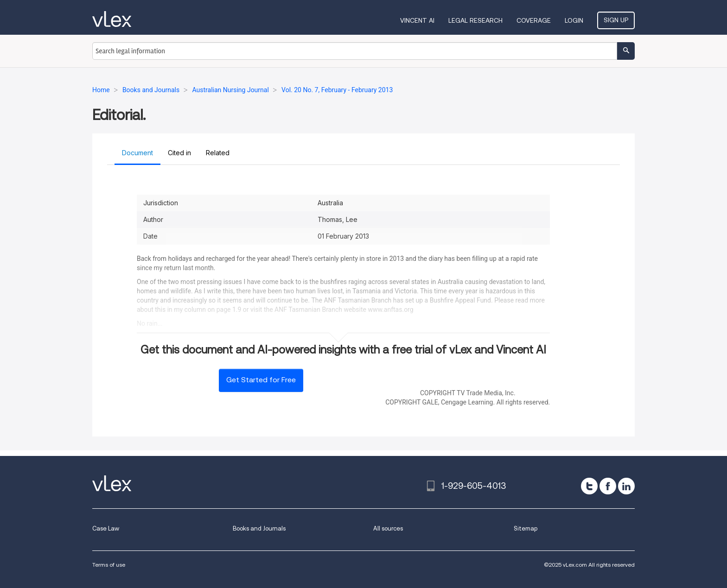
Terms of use (109, 565)
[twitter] (589, 486)
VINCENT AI (417, 20)
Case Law (106, 528)
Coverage (534, 20)
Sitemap (526, 528)
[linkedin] (626, 486)
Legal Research (475, 20)
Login (574, 20)
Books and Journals (259, 528)
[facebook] (608, 486)
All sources (388, 528)
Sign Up (616, 20)
